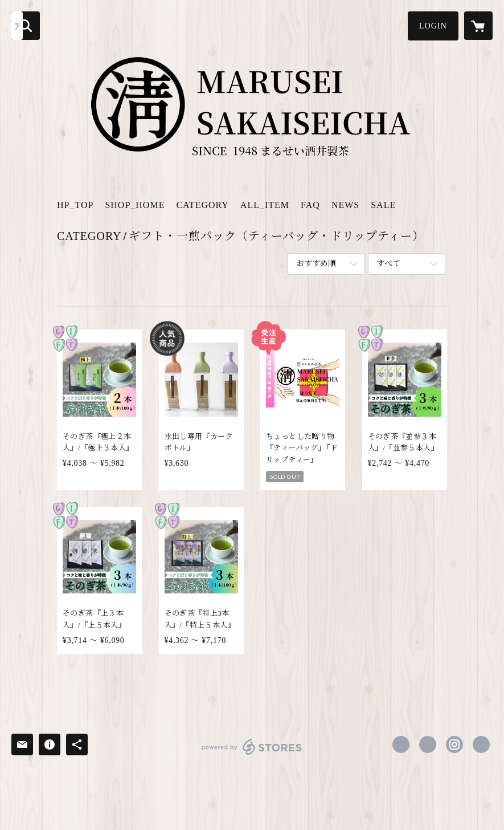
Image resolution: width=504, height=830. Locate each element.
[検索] (26, 26)
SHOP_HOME (135, 205)
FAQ (310, 205)
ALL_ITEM (265, 205)
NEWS (345, 205)
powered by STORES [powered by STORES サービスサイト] (252, 754)
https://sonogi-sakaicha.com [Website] (481, 744)
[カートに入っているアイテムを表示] (478, 26)
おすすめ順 (316, 264)
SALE (383, 205)
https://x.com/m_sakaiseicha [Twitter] (428, 744)
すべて (388, 264)
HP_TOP (75, 205)
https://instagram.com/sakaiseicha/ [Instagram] (454, 744)
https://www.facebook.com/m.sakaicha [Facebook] (401, 744)
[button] (433, 26)
